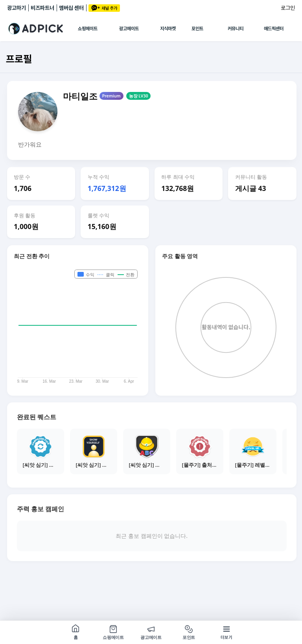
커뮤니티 (236, 29)
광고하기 (17, 8)
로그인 (288, 8)
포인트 (197, 29)
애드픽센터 (274, 29)
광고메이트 (129, 29)
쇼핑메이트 (88, 29)
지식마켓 (168, 29)
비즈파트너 (42, 8)
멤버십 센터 (71, 8)
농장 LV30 (139, 96)
